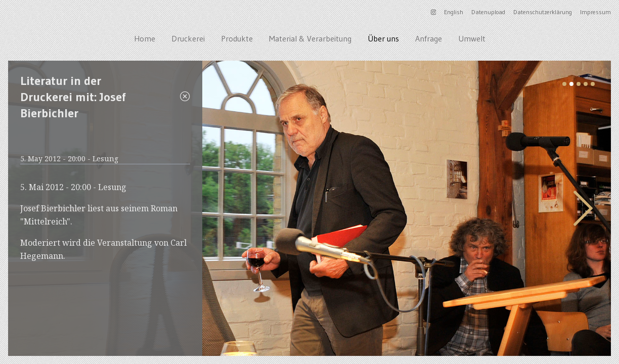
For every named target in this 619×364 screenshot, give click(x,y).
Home (145, 38)
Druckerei (188, 38)
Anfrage (429, 38)
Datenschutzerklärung (543, 12)
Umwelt (472, 38)
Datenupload (488, 12)
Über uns (383, 38)
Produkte (237, 38)
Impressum (595, 12)
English (454, 12)
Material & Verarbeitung (310, 38)
